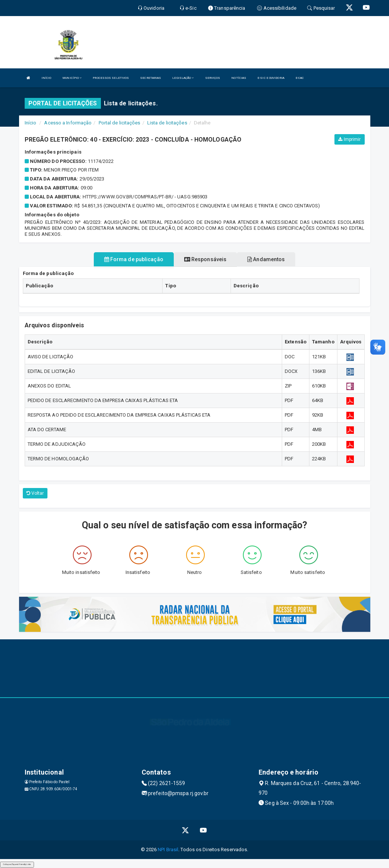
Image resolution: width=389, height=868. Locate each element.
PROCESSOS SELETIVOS (111, 78)
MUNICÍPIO (72, 78)
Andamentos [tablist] (266, 259)
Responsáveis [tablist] (205, 259)
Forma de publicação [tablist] (134, 259)
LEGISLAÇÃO (183, 78)
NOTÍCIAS (239, 78)
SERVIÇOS (213, 78)
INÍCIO (47, 78)
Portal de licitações (120, 123)
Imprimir (349, 139)
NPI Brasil (168, 850)
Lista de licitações (167, 123)
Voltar (35, 493)
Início (31, 123)
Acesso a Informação (68, 123)
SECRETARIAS (151, 78)
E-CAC (300, 78)
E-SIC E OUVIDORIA (271, 78)
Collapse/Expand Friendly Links (17, 864)
